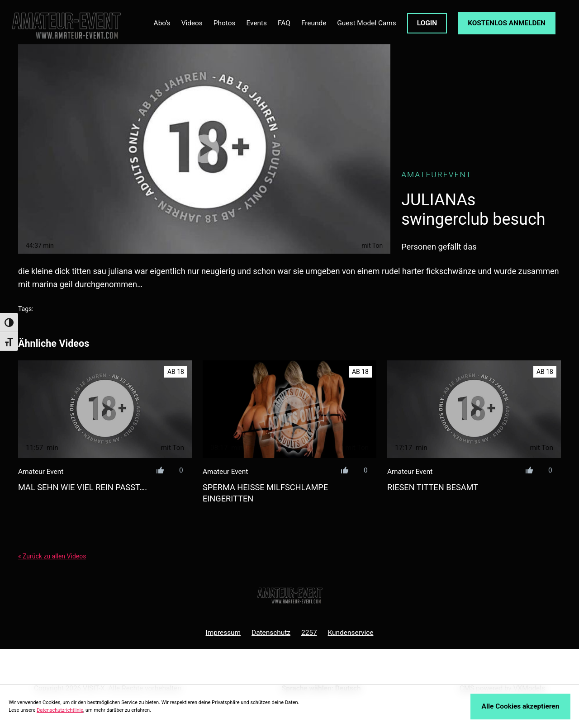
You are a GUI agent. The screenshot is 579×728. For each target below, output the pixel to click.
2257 (309, 633)
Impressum (223, 633)
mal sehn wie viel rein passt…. (83, 487)
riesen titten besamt (433, 487)
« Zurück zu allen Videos (52, 556)
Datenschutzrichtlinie (60, 710)
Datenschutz (271, 633)
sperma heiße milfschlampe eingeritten (265, 493)
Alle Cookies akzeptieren (521, 706)
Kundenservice (351, 633)
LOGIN (427, 23)
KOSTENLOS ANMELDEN (507, 23)
